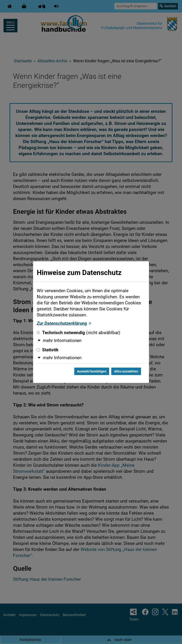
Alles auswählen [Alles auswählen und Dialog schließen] (126, 371)
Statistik (48, 350)
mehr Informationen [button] (62, 341)
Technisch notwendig (79, 333)
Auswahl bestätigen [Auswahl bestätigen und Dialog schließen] (92, 371)
